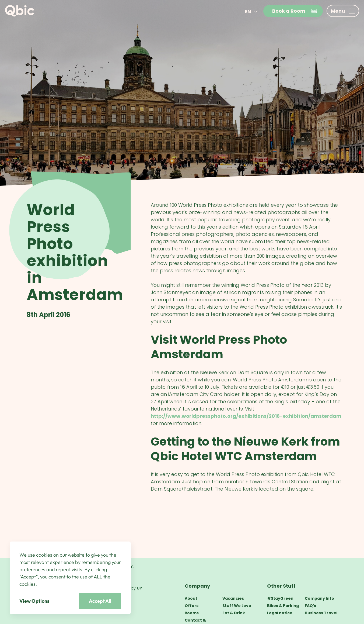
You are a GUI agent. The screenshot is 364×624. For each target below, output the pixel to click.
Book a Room (295, 11)
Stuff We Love (237, 606)
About (191, 598)
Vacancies (233, 598)
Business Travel (321, 613)
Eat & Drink (234, 613)
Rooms (192, 613)
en (252, 11)
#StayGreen (280, 598)
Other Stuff (281, 586)
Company (197, 586)
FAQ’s (310, 606)
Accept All (100, 601)
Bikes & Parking (283, 606)
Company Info (319, 598)
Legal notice (280, 613)
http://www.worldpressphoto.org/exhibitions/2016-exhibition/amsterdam (246, 416)
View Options (34, 601)
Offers (192, 606)
